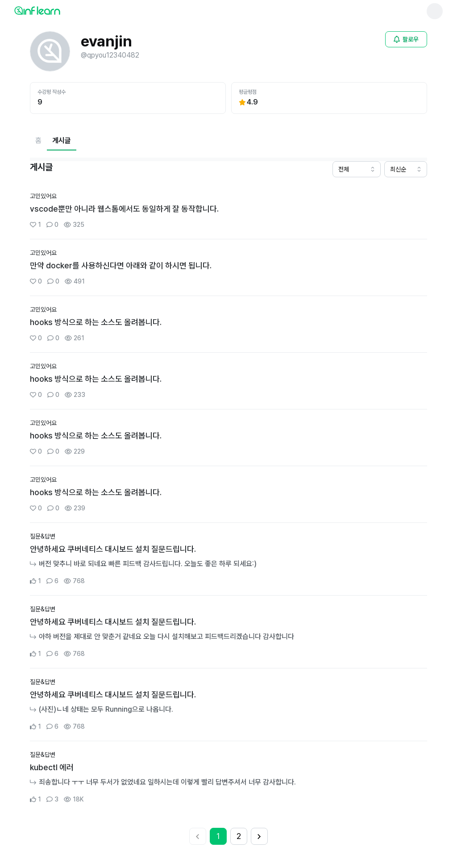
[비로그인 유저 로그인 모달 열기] (406, 39)
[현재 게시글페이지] (62, 141)
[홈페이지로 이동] (38, 141)
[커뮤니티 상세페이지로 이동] (228, 211)
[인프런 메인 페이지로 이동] (59, 10)
